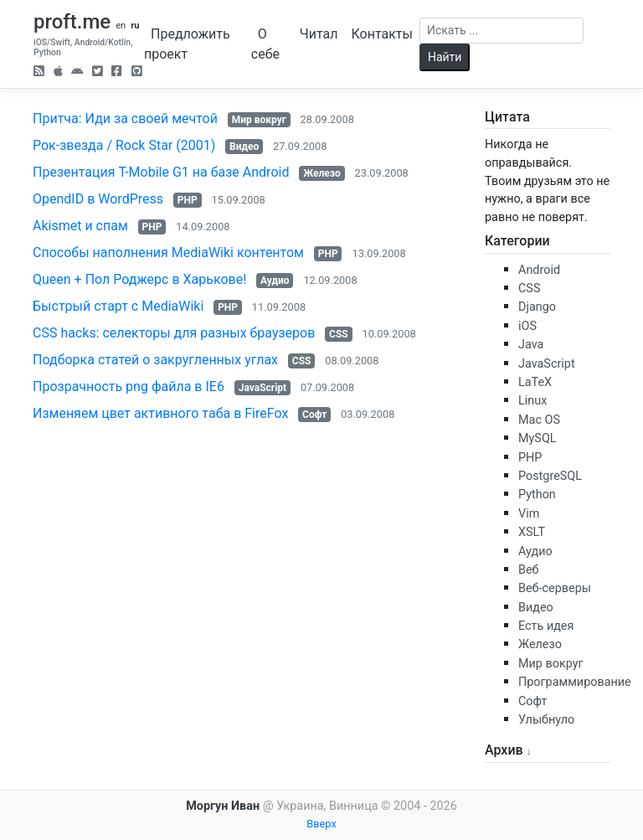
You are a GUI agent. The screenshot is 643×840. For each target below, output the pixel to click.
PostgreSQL (550, 476)
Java (531, 345)
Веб (529, 570)
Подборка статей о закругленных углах (155, 360)
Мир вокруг (259, 120)
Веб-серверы (555, 588)
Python (537, 495)
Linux (532, 401)
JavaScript (262, 388)
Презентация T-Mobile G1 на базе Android (161, 172)
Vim (529, 514)
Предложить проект (187, 44)
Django (537, 307)
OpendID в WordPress (98, 199)
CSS (339, 334)
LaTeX (535, 382)
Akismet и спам (80, 226)
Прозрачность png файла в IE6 (129, 387)
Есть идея (546, 626)
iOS (527, 326)
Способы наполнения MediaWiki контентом (168, 253)
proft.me (72, 22)
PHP (188, 200)
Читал (319, 34)
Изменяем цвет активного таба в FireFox (160, 413)
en (121, 26)
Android (539, 270)
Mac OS (539, 420)
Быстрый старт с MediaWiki (118, 306)
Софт (314, 415)
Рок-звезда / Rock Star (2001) (124, 145)
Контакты (381, 34)
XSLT (532, 532)
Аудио (275, 281)
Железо (322, 173)
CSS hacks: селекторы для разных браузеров (174, 333)
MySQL (538, 438)
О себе (265, 44)
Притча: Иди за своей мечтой (125, 119)
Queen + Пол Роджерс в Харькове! (139, 279)
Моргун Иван (223, 806)
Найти (445, 57)
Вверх (321, 824)
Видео (244, 147)
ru (135, 26)
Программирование (575, 682)
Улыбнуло (546, 720)
